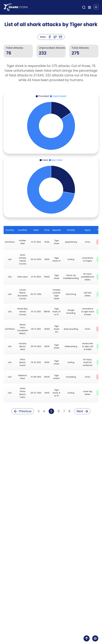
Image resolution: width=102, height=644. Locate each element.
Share (43, 37)
